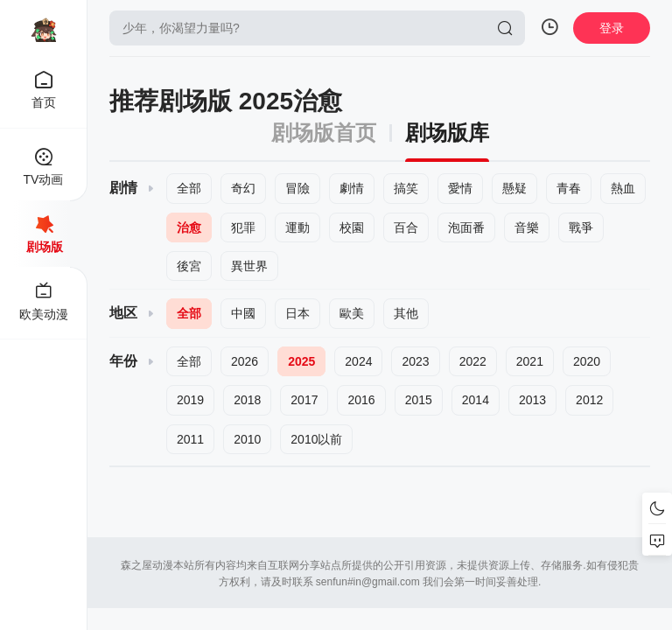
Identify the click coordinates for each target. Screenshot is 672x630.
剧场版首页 (324, 133)
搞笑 (406, 188)
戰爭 (581, 227)
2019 (190, 400)
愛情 (460, 188)
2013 (532, 400)
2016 (361, 400)
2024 (358, 361)
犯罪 (243, 227)
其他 (406, 313)
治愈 (189, 227)
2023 (415, 361)
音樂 (527, 227)
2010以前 (316, 439)
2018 (247, 400)
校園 (352, 227)
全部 (189, 188)
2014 (476, 400)
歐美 (352, 313)
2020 (587, 361)
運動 (297, 227)
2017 (304, 400)
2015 (419, 400)
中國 (243, 313)
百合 (406, 227)
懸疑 (514, 188)
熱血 (623, 188)
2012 (589, 400)
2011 (190, 439)
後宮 (189, 266)
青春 (569, 188)
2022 (473, 361)
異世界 (249, 266)
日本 (297, 313)
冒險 (297, 188)
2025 (301, 361)
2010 (247, 439)
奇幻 (243, 188)
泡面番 (466, 227)
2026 (245, 361)
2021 (530, 361)
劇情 (352, 188)
